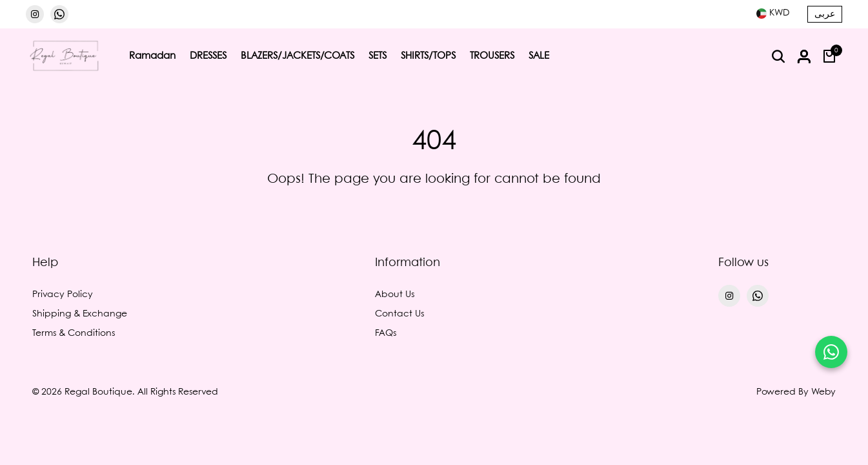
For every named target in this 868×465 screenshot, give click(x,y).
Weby (823, 392)
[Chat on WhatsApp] (831, 352)
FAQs (386, 333)
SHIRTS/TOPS (428, 56)
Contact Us (399, 314)
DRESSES (208, 56)
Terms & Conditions (74, 333)
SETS (378, 56)
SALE (539, 56)
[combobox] (773, 13)
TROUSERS (492, 56)
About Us (395, 294)
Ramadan (152, 56)
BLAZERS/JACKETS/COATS (298, 56)
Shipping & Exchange (80, 314)
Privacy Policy (63, 294)
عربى (825, 14)
